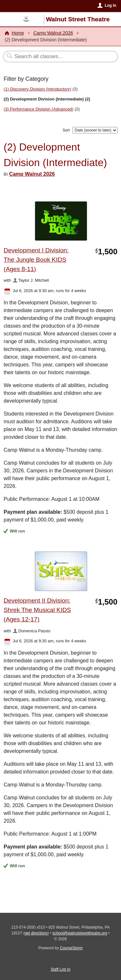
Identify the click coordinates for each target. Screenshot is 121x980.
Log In (110, 5)
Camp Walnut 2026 (53, 33)
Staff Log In (60, 969)
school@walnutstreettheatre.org (80, 933)
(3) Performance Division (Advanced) (38, 109)
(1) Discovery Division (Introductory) (37, 89)
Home (18, 33)
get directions (36, 933)
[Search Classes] (57, 57)
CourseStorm (71, 948)
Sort (66, 130)
